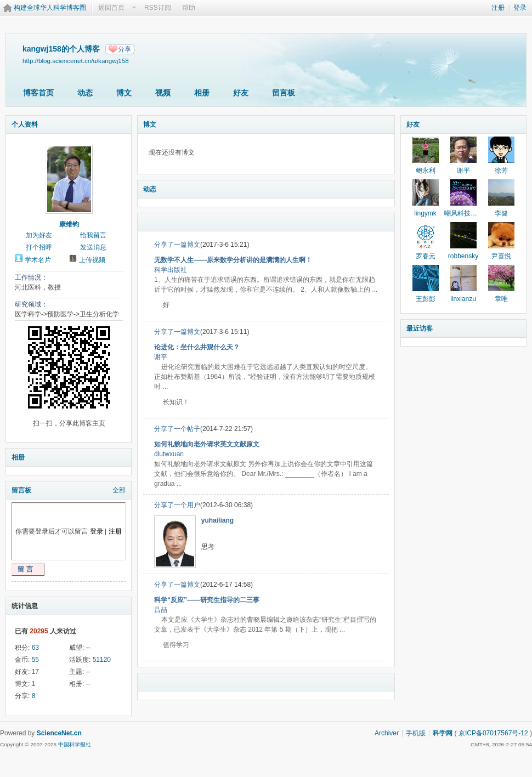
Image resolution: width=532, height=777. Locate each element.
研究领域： (31, 304)
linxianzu (463, 299)
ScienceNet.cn (59, 733)
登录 (520, 8)
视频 (163, 93)
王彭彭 (426, 299)
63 (35, 648)
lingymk (425, 213)
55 (35, 660)
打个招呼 (39, 247)
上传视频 (92, 260)
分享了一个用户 (177, 505)
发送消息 (93, 247)
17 (35, 672)
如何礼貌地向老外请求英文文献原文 (207, 444)
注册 (498, 8)
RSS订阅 (158, 8)
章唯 (501, 299)
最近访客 (420, 328)
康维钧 (69, 224)
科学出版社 (171, 270)
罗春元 (426, 256)
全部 (119, 490)
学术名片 (38, 260)
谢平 (161, 357)
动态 (85, 93)
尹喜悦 (501, 256)
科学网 (443, 733)
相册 (202, 93)
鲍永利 (426, 171)
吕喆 (161, 610)
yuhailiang (217, 520)
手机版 (416, 733)
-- (88, 648)
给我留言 (93, 235)
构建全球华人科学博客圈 (50, 8)
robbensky (463, 256)
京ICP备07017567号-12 (493, 733)
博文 (124, 93)
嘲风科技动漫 (464, 213)
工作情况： (31, 277)
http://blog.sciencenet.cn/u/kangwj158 (76, 61)
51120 (102, 660)
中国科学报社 (75, 744)
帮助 (189, 8)
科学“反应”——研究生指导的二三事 (207, 600)
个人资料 (25, 124)
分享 (124, 49)
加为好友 (39, 235)
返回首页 (111, 8)
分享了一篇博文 (177, 245)
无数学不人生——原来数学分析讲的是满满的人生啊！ (233, 260)
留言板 (284, 93)
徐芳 (501, 171)
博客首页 (38, 93)
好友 (241, 93)
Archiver (387, 733)
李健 (501, 213)
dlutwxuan (169, 454)
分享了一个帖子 (177, 429)
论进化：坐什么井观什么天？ (197, 347)
